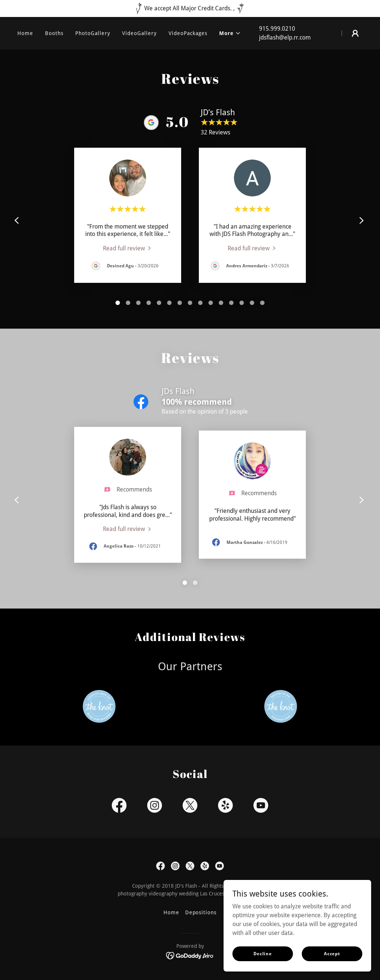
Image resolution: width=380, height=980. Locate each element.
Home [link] (25, 33)
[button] (230, 33)
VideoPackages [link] (188, 33)
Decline (263, 953)
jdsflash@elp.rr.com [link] (285, 37)
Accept (332, 953)
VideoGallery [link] (139, 33)
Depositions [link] (201, 912)
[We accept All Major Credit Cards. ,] (190, 8)
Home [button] (171, 912)
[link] (128, 248)
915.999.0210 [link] (277, 29)
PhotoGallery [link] (93, 33)
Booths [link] (54, 33)
